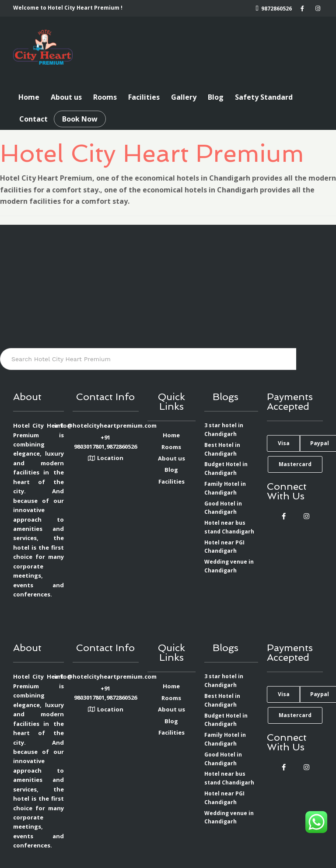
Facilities (144, 97)
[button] (284, 443)
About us (66, 97)
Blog (216, 97)
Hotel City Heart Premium (152, 153)
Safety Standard (264, 97)
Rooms (105, 97)
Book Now (80, 119)
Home (29, 97)
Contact (33, 119)
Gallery (184, 97)
